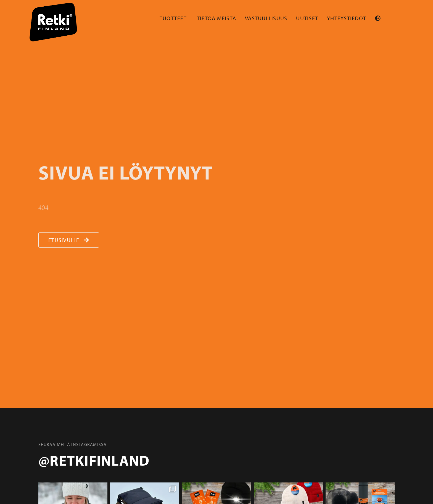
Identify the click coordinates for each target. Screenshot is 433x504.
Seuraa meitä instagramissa (73, 444)
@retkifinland (94, 460)
